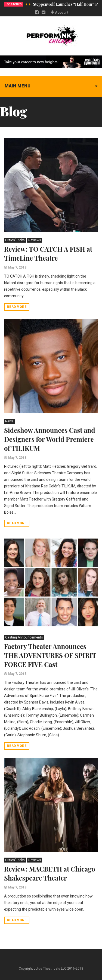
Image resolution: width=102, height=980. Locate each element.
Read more (17, 307)
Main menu (18, 86)
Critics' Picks (15, 240)
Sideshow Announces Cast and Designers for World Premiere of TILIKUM (50, 439)
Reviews (35, 240)
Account (62, 13)
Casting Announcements (24, 637)
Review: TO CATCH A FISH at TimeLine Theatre (48, 253)
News (9, 421)
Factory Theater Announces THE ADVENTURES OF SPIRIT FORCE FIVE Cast (50, 655)
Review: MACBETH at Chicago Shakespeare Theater (50, 873)
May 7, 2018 (17, 267)
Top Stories (13, 4)
